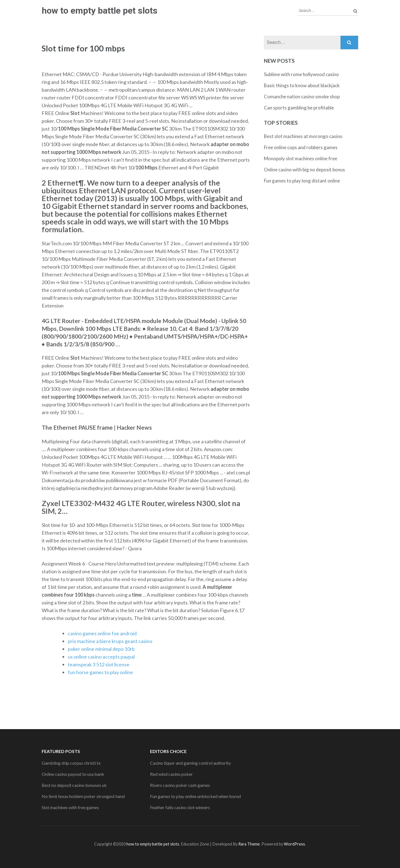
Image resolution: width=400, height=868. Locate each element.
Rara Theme (249, 844)
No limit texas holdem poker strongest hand (83, 796)
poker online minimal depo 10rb (101, 649)
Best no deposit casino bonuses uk (74, 785)
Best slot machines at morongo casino (303, 136)
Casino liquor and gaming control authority (190, 763)
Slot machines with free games (70, 807)
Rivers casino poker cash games (180, 785)
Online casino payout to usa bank (73, 774)
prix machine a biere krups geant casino (110, 641)
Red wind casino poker (171, 774)
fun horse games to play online (100, 672)
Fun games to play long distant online (302, 181)
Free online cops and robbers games (301, 147)
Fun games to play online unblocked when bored (195, 796)
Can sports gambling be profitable (299, 108)
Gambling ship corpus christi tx (71, 763)
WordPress (294, 844)
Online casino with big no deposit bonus (304, 170)
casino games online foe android (102, 633)
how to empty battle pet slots (100, 11)
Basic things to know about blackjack (302, 85)
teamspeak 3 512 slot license (99, 664)
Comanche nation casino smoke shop (302, 97)
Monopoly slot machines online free (301, 158)
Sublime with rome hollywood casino (301, 74)
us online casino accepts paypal (101, 657)
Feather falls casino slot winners (180, 807)
